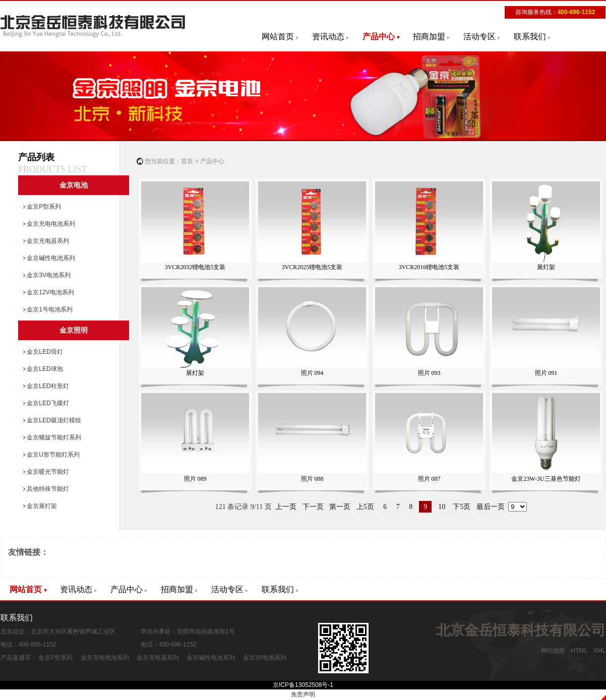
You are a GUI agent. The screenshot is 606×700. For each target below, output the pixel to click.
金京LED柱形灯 (46, 386)
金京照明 (74, 330)
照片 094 (312, 332)
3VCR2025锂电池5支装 (312, 226)
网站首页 (278, 37)
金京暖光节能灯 (46, 472)
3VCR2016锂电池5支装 (429, 226)
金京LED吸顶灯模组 (52, 420)
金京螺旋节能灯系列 (52, 437)
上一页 (286, 507)
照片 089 (195, 438)
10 (442, 507)
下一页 (313, 507)
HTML (579, 651)
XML (599, 651)
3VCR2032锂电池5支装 (195, 226)
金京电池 (74, 185)
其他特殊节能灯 (46, 489)
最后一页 (491, 507)
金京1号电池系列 (48, 309)
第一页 (340, 507)
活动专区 (479, 37)
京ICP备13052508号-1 (303, 685)
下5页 (462, 507)
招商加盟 (429, 37)
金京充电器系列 (46, 241)
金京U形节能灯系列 (51, 455)
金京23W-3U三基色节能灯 (546, 438)
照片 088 (312, 438)
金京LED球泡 (43, 369)
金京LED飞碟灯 (46, 403)
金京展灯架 (40, 506)
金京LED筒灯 (43, 352)
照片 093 (429, 332)
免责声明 (303, 694)
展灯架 (546, 226)
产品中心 (379, 37)
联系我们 (530, 37)
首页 (187, 161)
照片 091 (546, 332)
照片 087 (429, 438)
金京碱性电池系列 (49, 258)
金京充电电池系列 (49, 224)
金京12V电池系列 (49, 292)
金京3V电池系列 (47, 275)
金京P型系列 (42, 207)
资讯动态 (328, 37)
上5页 (365, 507)
